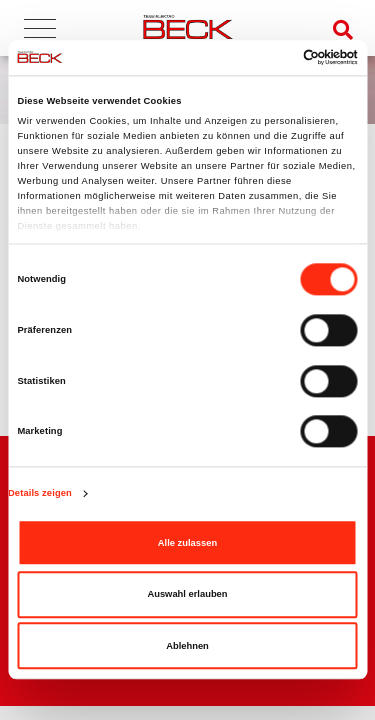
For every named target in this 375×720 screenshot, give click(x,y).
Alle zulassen (187, 543)
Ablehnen (187, 646)
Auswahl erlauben (187, 594)
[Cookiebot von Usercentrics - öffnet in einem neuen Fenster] (271, 58)
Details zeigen (40, 494)
